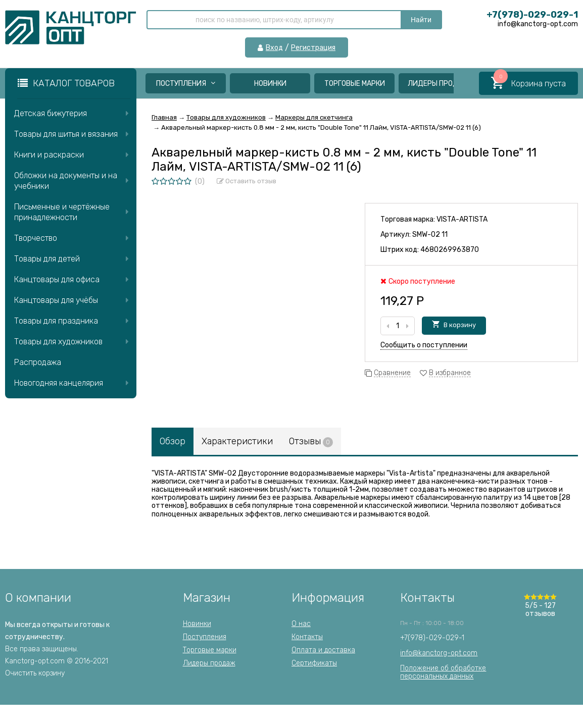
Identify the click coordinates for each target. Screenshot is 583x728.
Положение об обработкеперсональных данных (443, 672)
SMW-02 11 (430, 235)
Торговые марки (355, 84)
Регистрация (313, 48)
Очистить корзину (35, 673)
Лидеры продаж (439, 84)
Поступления (186, 84)
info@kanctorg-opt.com (439, 653)
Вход (274, 48)
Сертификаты (314, 663)
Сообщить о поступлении (424, 345)
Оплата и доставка (323, 650)
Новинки (270, 84)
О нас (301, 624)
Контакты (307, 637)
